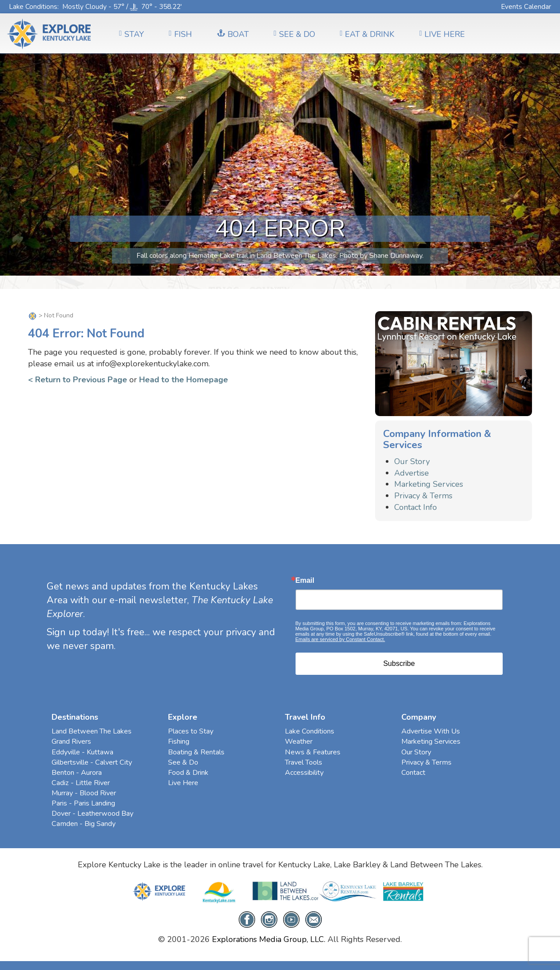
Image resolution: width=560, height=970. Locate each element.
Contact (413, 773)
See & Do (183, 762)
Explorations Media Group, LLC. (269, 939)
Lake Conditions (33, 6)
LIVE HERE (442, 34)
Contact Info (416, 507)
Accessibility (304, 773)
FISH (180, 34)
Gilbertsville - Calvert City (92, 762)
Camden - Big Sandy (84, 824)
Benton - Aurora (77, 773)
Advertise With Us (431, 731)
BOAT (233, 34)
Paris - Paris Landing (83, 803)
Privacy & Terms (423, 496)
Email (305, 581)
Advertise (412, 473)
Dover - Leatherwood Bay (92, 814)
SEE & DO (294, 34)
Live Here (183, 783)
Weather (299, 742)
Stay (132, 34)
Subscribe (399, 663)
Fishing (179, 742)
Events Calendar (526, 6)
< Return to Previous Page (78, 380)
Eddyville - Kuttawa (82, 752)
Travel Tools (304, 762)
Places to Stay (191, 731)
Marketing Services (429, 484)
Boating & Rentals (196, 752)
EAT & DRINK (367, 34)
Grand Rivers (71, 742)
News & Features (313, 752)
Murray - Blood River (84, 793)
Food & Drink (188, 773)
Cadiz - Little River (81, 783)
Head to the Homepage (184, 380)
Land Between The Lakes (92, 731)
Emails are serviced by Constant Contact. (340, 639)
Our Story (412, 461)
